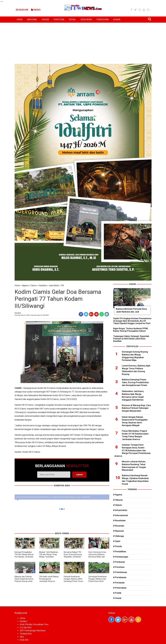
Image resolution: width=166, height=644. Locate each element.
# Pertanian (119, 583)
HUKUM (45, 19)
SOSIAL (72, 19)
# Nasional (118, 531)
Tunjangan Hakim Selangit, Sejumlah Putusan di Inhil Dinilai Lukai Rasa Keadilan (131, 339)
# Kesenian (119, 526)
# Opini (117, 541)
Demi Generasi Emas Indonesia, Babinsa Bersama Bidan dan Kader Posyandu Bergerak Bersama (97, 557)
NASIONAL (32, 19)
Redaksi (23, 621)
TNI (62, 286)
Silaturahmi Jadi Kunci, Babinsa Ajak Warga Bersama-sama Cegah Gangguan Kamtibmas (133, 395)
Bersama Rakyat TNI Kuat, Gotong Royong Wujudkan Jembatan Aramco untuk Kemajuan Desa (73, 557)
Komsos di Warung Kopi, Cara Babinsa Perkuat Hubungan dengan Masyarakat (136, 408)
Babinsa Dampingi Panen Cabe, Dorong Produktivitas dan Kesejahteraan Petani (135, 382)
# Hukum (118, 505)
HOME (20, 19)
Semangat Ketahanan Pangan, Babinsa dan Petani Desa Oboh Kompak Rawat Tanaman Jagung (98, 581)
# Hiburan (118, 500)
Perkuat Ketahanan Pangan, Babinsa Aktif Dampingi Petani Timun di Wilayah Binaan (74, 580)
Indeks (36, 10)
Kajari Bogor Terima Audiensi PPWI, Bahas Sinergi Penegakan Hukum (131, 330)
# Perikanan (119, 562)
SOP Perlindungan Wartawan (33, 631)
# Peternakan (120, 588)
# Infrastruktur (120, 510)
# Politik (117, 593)
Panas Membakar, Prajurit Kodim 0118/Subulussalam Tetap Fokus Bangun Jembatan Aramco (135, 435)
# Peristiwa (119, 567)
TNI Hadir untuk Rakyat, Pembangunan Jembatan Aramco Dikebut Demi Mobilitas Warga (49, 581)
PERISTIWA (59, 19)
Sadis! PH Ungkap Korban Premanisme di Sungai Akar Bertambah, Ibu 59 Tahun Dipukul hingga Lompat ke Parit (132, 321)
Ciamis (33, 286)
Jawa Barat (54, 286)
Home (17, 286)
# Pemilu (118, 546)
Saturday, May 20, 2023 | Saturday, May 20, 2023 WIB (32, 315)
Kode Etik (24, 640)
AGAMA (117, 19)
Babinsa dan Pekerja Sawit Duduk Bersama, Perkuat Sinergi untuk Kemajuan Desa (24, 580)
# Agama (118, 495)
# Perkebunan (120, 572)
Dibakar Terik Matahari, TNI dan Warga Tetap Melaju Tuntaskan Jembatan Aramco (49, 556)
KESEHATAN (86, 19)
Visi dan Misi (26, 627)
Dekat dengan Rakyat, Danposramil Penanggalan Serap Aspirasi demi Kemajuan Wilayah (135, 421)
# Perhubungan (121, 557)
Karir (22, 637)
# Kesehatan (119, 520)
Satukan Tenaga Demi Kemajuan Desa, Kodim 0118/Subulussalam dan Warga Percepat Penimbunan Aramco (133, 450)
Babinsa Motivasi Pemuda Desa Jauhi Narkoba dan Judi (131, 310)
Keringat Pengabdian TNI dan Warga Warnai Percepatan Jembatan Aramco (24, 556)
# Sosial (117, 598)
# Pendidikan (120, 551)
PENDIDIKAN (103, 19)
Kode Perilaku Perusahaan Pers (34, 624)
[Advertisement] (83, 42)
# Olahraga (119, 536)
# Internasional (120, 515)
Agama (25, 286)
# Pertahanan (120, 577)
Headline (22, 10)
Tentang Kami (26, 634)
